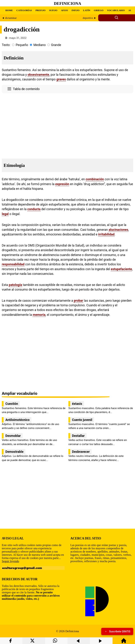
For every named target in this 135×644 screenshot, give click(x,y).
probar (78, 301)
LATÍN (87, 10)
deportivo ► (90, 18)
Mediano (39, 45)
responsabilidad (13, 264)
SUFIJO (53, 10)
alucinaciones (118, 230)
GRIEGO (99, 10)
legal (5, 214)
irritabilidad (106, 234)
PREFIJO (41, 10)
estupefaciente (121, 269)
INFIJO (75, 10)
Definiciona (67, 3)
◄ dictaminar (9, 18)
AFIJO (64, 10)
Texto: (6, 45)
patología (15, 285)
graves (61, 79)
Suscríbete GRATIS (117, 631)
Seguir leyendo (10, 561)
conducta (34, 209)
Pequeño (22, 45)
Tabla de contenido (26, 89)
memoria (39, 315)
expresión (62, 184)
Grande (56, 45)
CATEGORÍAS (24, 10)
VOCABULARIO (116, 10)
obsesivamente (38, 75)
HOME (9, 10)
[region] (67, 125)
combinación (95, 179)
